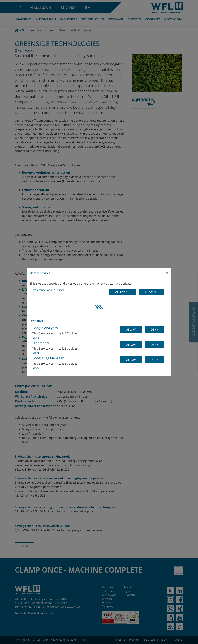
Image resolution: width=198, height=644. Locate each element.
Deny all (152, 292)
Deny (154, 329)
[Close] (167, 273)
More (36, 338)
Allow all (123, 292)
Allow (131, 329)
